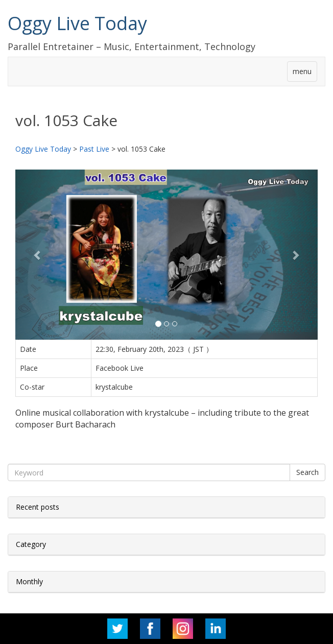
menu (302, 71)
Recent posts (38, 507)
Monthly (29, 581)
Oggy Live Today (77, 23)
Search (307, 472)
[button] (38, 255)
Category (31, 544)
